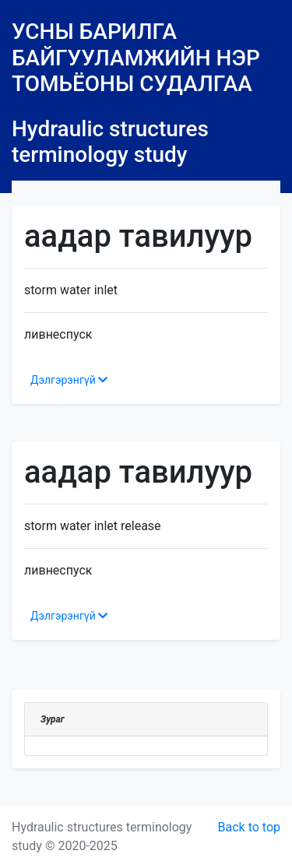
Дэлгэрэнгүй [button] (69, 380)
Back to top (249, 827)
